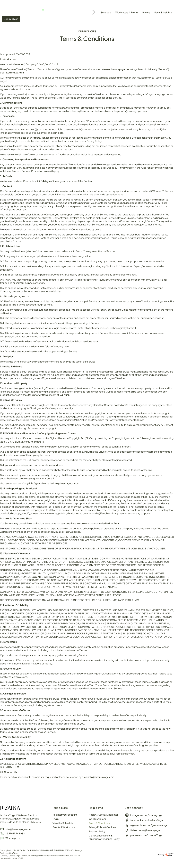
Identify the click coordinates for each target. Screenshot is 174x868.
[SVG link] (14, 5)
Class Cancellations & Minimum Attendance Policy (104, 837)
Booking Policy (97, 831)
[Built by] (170, 854)
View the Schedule (63, 823)
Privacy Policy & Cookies (102, 827)
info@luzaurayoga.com (158, 94)
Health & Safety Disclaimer (103, 815)
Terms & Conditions (99, 823)
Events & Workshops (64, 827)
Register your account (65, 815)
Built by (161, 855)
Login (56, 819)
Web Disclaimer (97, 819)
